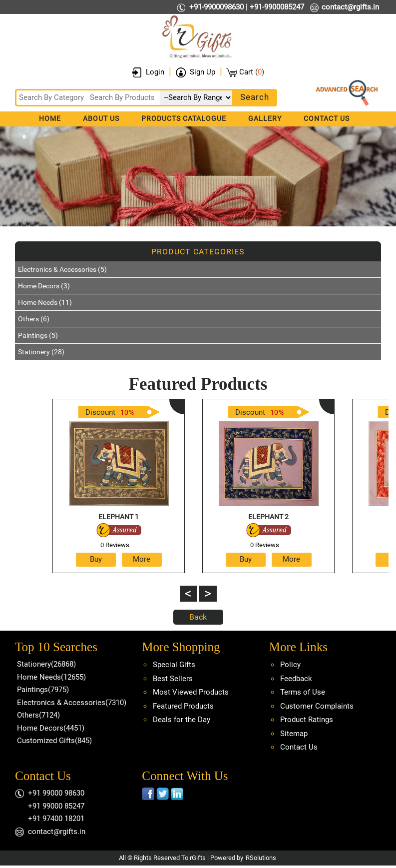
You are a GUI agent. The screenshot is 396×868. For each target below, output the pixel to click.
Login (155, 72)
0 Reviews (115, 545)
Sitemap (294, 734)
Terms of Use (303, 692)
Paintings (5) (38, 335)
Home (50, 118)
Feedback (296, 679)
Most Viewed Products (191, 692)
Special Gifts (174, 665)
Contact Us (327, 118)
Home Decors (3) (44, 286)
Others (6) (34, 319)
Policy (290, 665)
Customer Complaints (317, 706)
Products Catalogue (184, 118)
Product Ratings (307, 720)
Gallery (265, 118)
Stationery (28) (41, 352)
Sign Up (202, 72)
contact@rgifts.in (350, 7)
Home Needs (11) (45, 302)
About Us (101, 118)
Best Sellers (173, 679)
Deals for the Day (182, 720)
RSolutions (261, 858)
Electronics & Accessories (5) (62, 269)
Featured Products (183, 706)
